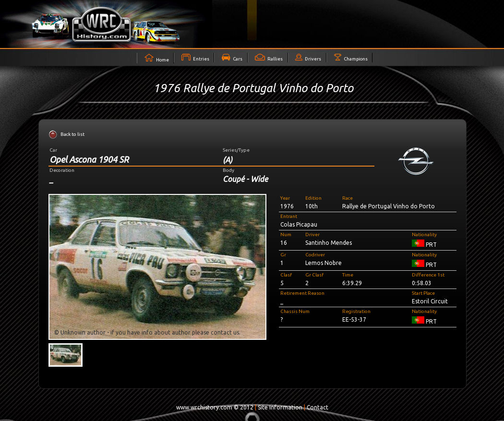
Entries (195, 58)
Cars (232, 58)
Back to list (72, 134)
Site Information (280, 407)
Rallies (269, 58)
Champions (351, 58)
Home (157, 58)
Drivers (308, 58)
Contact (318, 407)
